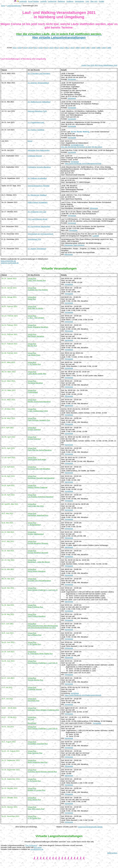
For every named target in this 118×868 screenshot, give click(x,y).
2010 (72, 48)
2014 (51, 48)
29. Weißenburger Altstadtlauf (39, 102)
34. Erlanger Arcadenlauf (37, 178)
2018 (30, 48)
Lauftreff (96, 236)
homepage (72, 79)
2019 (25, 48)
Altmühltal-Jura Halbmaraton (39, 150)
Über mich (94, 1)
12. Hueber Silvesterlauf (37, 249)
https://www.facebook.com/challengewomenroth (83, 164)
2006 (93, 48)
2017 (36, 48)
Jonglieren (70, 1)
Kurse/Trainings (33, 1)
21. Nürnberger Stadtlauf (37, 195)
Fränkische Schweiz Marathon (39, 167)
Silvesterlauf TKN (34, 239)
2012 (62, 48)
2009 (78, 48)
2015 (46, 48)
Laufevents (23, 1)
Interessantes (79, 1)
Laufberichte (52, 1)
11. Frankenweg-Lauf (36, 122)
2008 (83, 48)
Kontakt (101, 1)
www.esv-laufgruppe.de (10, 263)
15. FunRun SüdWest (36, 130)
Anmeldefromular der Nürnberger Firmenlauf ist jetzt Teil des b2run (82, 146)
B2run (30, 141)
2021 (15, 48)
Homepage (69, 254)
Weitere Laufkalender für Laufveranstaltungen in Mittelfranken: (25, 259)
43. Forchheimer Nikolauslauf (39, 226)
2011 (67, 48)
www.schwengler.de (8, 261)
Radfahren (61, 1)
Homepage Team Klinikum (74, 245)
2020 (20, 48)
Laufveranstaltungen (14, 6)
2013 (57, 48)
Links (87, 1)
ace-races (38, 847)
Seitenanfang (112, 853)
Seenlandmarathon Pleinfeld (39, 186)
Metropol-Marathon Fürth (37, 111)
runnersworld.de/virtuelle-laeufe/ (90, 827)
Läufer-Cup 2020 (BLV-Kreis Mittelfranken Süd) (99, 65)
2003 (109, 48)
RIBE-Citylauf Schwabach (38, 202)
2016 (41, 48)
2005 (99, 48)
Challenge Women (35, 156)
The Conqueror (31, 845)
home (3, 6)
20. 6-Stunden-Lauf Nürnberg (39, 73)
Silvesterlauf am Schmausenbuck (41, 234)
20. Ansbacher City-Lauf (37, 212)
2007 (88, 48)
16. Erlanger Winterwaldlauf (38, 83)
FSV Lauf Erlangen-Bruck (38, 219)
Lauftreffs (43, 1)
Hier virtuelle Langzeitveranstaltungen (59, 37)
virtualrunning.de (37, 849)
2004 (104, 48)
